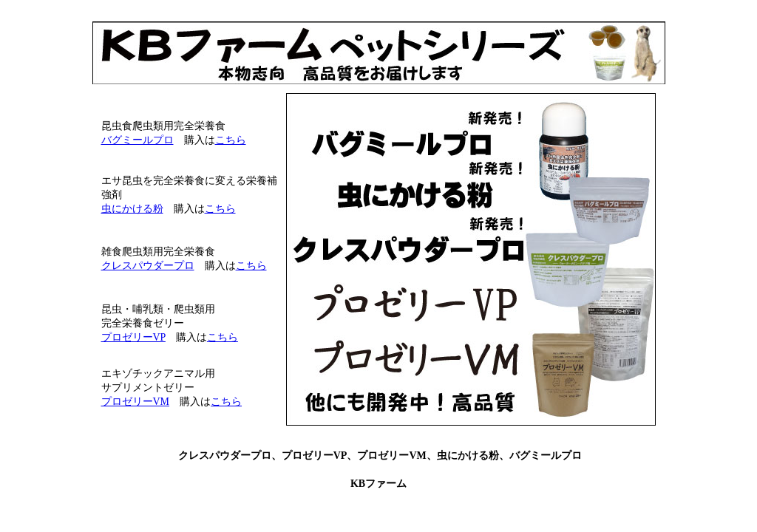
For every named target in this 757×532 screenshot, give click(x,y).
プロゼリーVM (136, 402)
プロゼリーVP (133, 337)
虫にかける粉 (132, 209)
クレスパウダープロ (148, 266)
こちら (231, 140)
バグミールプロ (138, 140)
